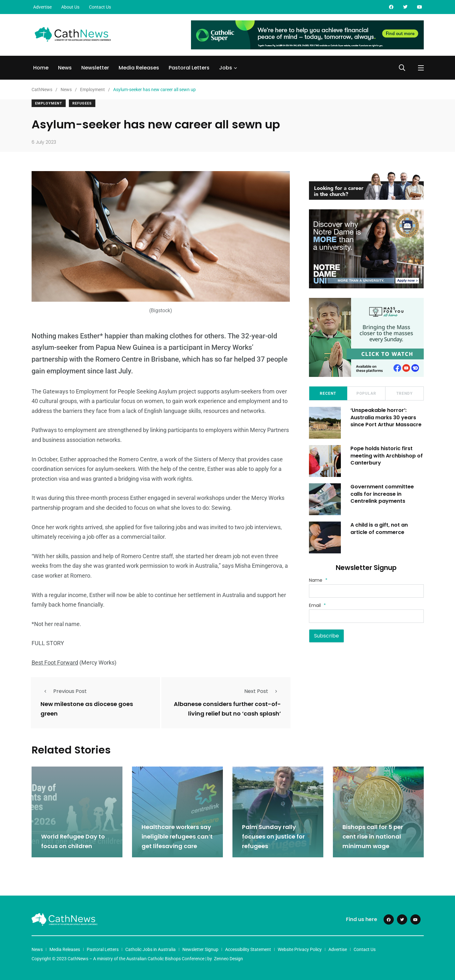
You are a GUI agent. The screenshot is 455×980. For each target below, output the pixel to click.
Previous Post (64, 691)
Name (318, 580)
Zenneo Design (228, 959)
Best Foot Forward (55, 663)
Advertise (42, 7)
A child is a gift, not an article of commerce (379, 528)
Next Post (263, 691)
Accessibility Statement (248, 949)
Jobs (226, 68)
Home (41, 68)
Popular (366, 393)
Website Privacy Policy (300, 949)
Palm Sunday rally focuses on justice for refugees (273, 836)
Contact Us (100, 7)
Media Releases (139, 68)
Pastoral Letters (189, 68)
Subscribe (327, 636)
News (65, 68)
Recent (328, 393)
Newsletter (95, 68)
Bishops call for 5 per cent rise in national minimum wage (373, 836)
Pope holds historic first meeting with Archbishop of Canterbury (387, 456)
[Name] (366, 591)
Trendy (404, 393)
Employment (49, 103)
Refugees (82, 103)
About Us (70, 7)
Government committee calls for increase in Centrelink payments (382, 494)
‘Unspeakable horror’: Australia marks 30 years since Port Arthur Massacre (386, 417)
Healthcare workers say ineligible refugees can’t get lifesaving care (177, 836)
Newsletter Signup (200, 949)
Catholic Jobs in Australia (150, 949)
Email (317, 605)
